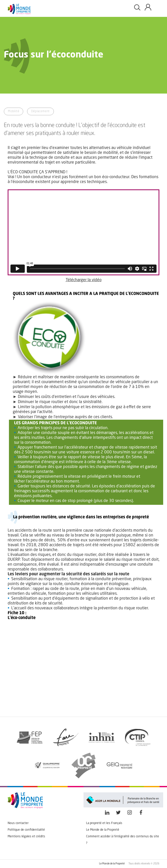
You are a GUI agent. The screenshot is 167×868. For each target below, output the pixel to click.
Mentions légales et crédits (26, 837)
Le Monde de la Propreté (103, 830)
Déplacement (40, 111)
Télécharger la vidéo (84, 280)
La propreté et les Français (104, 823)
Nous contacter (18, 823)
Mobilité (14, 111)
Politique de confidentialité (26, 830)
